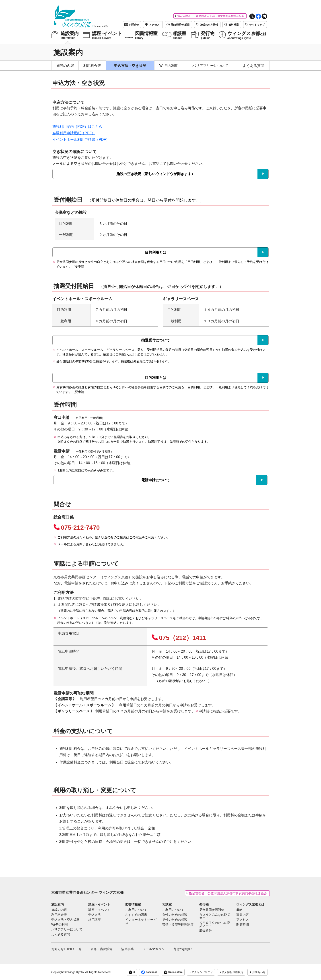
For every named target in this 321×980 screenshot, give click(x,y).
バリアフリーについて (210, 66)
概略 (239, 910)
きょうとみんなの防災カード (215, 916)
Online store (173, 972)
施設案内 (58, 904)
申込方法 (95, 915)
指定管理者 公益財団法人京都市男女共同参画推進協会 (211, 16)
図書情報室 (133, 904)
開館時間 (243, 925)
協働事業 (128, 949)
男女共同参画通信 (212, 910)
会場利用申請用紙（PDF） (74, 133)
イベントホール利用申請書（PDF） (81, 140)
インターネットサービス (141, 921)
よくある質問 (253, 66)
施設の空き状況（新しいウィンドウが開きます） (156, 174)
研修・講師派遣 (101, 949)
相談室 (167, 904)
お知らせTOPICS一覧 (66, 949)
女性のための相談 (175, 915)
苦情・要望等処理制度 (178, 925)
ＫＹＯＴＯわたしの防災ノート (215, 924)
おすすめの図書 (136, 915)
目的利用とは (156, 252)
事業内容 (243, 915)
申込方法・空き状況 (130, 66)
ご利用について (136, 910)
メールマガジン (154, 949)
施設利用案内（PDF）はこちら (77, 127)
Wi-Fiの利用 (169, 66)
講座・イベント (99, 904)
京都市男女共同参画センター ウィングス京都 (87, 892)
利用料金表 (92, 66)
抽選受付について (156, 340)
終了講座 (95, 920)
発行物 (204, 904)
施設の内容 (65, 66)
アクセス (243, 920)
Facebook (149, 972)
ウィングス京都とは (250, 904)
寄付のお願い (183, 949)
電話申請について (156, 480)
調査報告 (206, 931)
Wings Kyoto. (76, 972)
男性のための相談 (175, 920)
